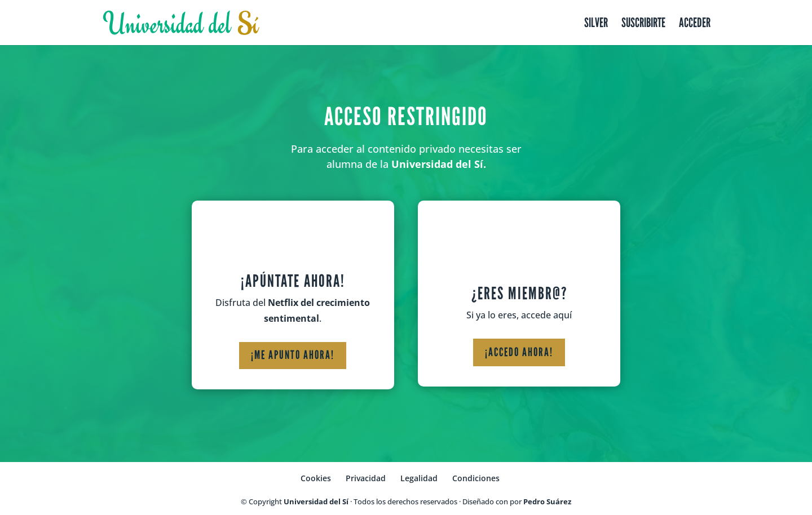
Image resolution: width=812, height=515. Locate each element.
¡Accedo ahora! (519, 352)
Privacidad (366, 478)
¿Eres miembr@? (519, 294)
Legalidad (419, 478)
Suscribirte (643, 25)
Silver (596, 25)
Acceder (695, 25)
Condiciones (476, 478)
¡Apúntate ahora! (293, 281)
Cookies (316, 478)
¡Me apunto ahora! (293, 355)
